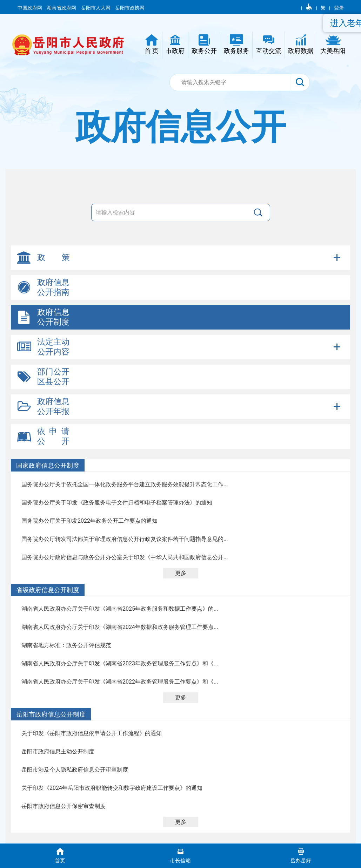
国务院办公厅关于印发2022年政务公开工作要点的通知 (89, 521)
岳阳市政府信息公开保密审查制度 (63, 806)
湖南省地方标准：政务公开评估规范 (66, 645)
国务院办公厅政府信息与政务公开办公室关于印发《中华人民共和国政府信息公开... (125, 557)
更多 (181, 573)
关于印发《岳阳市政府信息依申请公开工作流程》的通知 (92, 733)
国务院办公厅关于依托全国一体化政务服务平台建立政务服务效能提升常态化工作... (125, 484)
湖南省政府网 (62, 8)
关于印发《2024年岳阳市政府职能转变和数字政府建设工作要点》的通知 (112, 788)
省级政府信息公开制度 (48, 590)
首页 (60, 855)
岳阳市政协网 (130, 8)
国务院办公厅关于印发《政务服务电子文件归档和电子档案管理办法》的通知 (117, 503)
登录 (339, 8)
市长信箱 (180, 855)
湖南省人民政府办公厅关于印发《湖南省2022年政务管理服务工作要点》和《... (120, 682)
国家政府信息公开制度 (48, 465)
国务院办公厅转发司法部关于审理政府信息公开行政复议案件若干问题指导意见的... (125, 539)
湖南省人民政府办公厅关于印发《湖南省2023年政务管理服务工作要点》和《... (120, 663)
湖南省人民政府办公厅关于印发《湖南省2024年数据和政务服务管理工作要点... (120, 627)
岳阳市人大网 (96, 8)
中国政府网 (30, 8)
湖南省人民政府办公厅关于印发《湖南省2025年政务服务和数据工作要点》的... (120, 609)
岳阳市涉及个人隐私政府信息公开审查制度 (75, 770)
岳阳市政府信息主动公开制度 (58, 751)
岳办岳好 (301, 855)
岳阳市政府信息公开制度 (51, 714)
